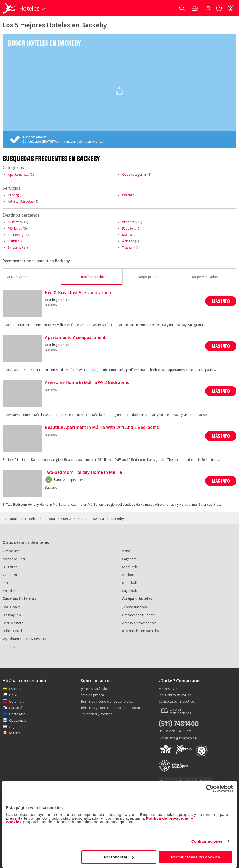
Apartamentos (18, 174)
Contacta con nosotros (176, 702)
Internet (128, 195)
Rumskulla (130, 583)
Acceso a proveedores (139, 623)
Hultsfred (15, 222)
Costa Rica (17, 714)
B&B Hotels (11, 607)
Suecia (66, 519)
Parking (13, 195)
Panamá (16, 708)
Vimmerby (11, 551)
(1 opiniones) (75, 480)
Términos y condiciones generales (107, 701)
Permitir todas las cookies (195, 857)
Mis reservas (168, 689)
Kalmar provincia (91, 519)
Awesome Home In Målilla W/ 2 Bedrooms (87, 383)
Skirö (7, 583)
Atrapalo (12, 519)
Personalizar (119, 857)
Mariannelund (14, 559)
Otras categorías (134, 174)
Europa (49, 519)
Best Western (13, 623)
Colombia (17, 701)
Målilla (127, 235)
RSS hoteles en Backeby (141, 631)
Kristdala (9, 591)
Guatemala (18, 720)
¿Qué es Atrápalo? (95, 689)
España (15, 689)
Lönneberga (17, 235)
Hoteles (31, 519)
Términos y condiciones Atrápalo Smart (111, 708)
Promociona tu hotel (138, 615)
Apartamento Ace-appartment (75, 338)
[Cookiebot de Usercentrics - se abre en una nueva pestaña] (210, 788)
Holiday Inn (12, 615)
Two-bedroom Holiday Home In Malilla (83, 472)
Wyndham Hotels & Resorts (24, 639)
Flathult (13, 241)
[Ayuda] (219, 8)
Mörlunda (15, 228)
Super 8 (9, 647)
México (15, 733)
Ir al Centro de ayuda (175, 695)
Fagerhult (130, 591)
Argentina (17, 727)
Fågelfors (129, 228)
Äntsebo (128, 241)
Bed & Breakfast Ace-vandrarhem (79, 293)
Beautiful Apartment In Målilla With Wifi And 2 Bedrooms (102, 428)
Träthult (128, 247)
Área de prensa (92, 695)
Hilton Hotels (13, 631)
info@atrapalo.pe (183, 738)
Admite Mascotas (21, 201)
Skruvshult (16, 247)
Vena (126, 551)
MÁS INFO (221, 301)
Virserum (129, 222)
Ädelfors (129, 575)
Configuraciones (207, 841)
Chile (13, 695)
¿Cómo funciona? (136, 607)
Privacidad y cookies (96, 714)
